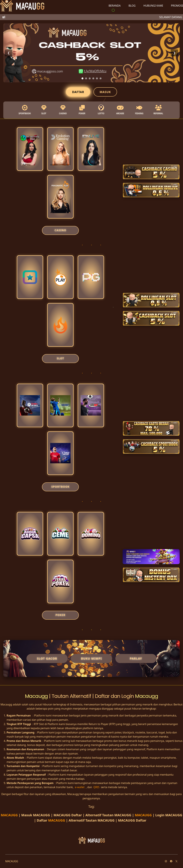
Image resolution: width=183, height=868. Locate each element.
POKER (60, 615)
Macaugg (37, 696)
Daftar (78, 92)
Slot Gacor (47, 658)
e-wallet (80, 787)
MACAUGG (10, 815)
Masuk (105, 92)
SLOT (60, 358)
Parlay (136, 658)
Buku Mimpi (91, 658)
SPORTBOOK (60, 487)
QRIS (97, 787)
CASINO (60, 230)
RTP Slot (39, 724)
